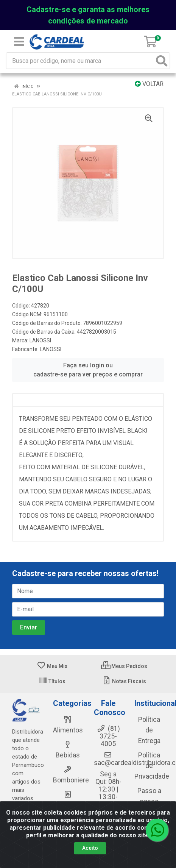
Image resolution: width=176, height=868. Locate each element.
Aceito (90, 848)
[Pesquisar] (162, 61)
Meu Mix (52, 666)
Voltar (149, 84)
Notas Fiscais (124, 681)
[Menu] (19, 42)
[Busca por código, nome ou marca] (80, 61)
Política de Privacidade (152, 766)
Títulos (52, 681)
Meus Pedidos (124, 666)
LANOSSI (40, 340)
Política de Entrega (149, 730)
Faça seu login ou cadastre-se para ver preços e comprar (88, 370)
